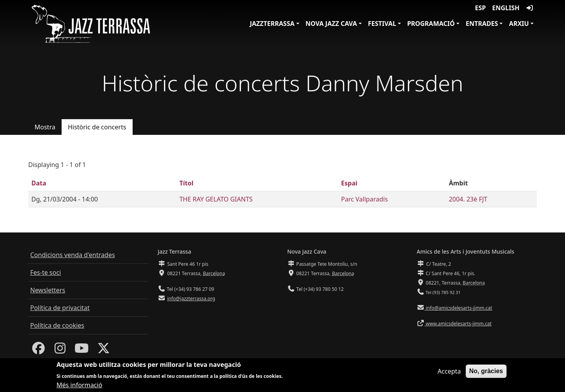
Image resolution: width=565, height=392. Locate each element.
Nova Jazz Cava (331, 24)
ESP (481, 8)
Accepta (449, 373)
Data (39, 183)
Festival (382, 24)
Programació (431, 24)
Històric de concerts (97, 127)
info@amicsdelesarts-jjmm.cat (458, 308)
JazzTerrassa (272, 24)
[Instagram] (60, 350)
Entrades (482, 24)
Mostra (45, 127)
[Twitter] (104, 350)
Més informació (79, 387)
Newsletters (48, 290)
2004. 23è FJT (468, 199)
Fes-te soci (46, 272)
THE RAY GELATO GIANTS (216, 199)
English (506, 8)
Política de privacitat (60, 308)
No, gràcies (486, 373)
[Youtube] (82, 350)
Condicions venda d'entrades (73, 255)
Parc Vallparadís (364, 199)
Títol (186, 183)
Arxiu (519, 24)
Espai (349, 183)
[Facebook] (38, 350)
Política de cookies (57, 325)
